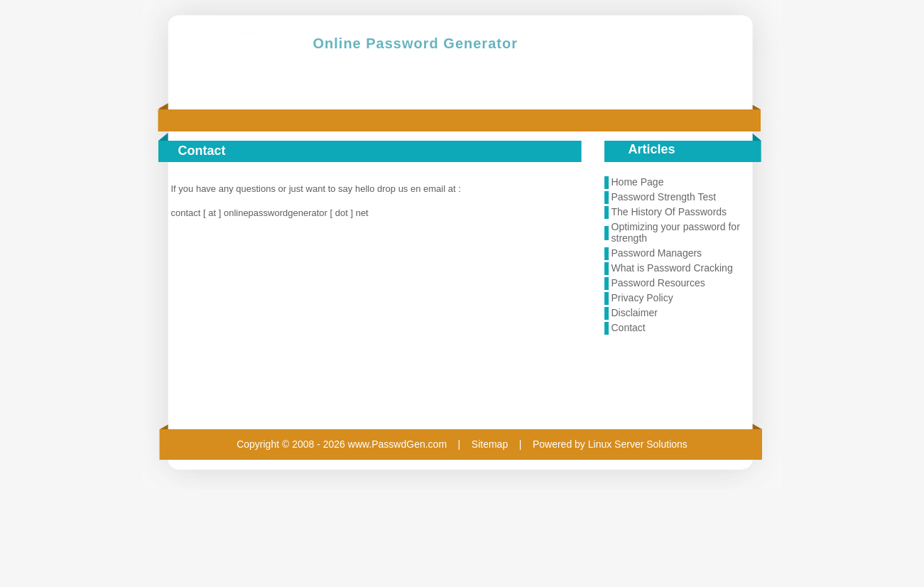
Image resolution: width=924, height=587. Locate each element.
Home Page (638, 182)
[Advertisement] (683, 379)
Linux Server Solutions (638, 444)
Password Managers (657, 253)
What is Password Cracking (672, 268)
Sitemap (490, 444)
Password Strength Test (664, 197)
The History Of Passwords (669, 212)
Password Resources (658, 283)
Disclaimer (635, 313)
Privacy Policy (642, 298)
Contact (629, 328)
